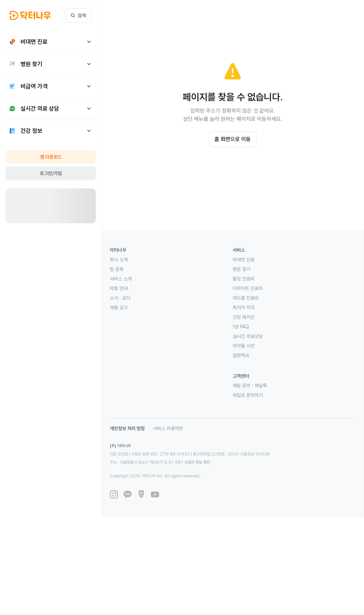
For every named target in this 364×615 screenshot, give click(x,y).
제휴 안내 (119, 288)
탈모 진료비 (244, 279)
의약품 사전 (244, 346)
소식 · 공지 (120, 298)
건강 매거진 (244, 317)
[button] (30, 15)
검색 (78, 15)
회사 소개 (119, 260)
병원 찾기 (242, 269)
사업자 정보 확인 (197, 462)
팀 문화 (117, 269)
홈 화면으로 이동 (233, 139)
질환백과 (241, 355)
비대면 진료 (244, 260)
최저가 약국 (244, 307)
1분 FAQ (241, 327)
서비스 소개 (121, 279)
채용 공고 (119, 307)
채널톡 (261, 386)
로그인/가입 (51, 173)
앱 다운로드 (51, 157)
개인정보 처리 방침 (127, 428)
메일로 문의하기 (248, 395)
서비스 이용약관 (168, 428)
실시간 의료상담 (248, 336)
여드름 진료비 (246, 298)
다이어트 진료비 (248, 288)
